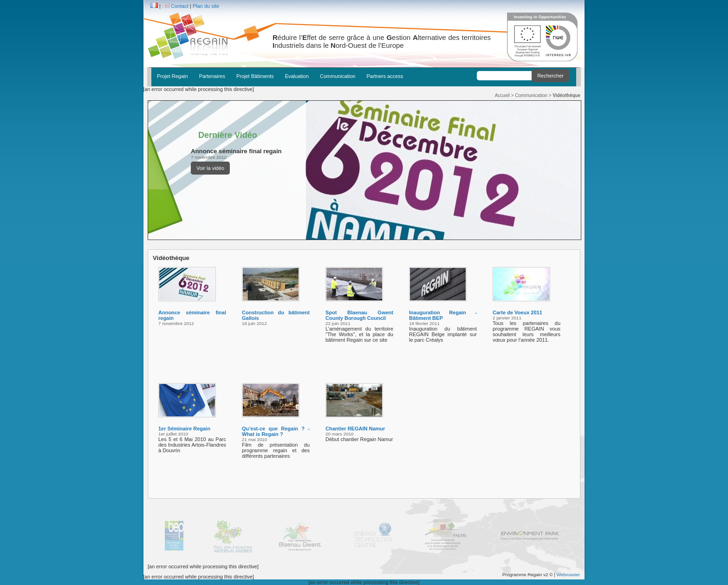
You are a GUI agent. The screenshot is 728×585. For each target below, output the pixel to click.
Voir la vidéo (210, 168)
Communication (338, 76)
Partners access (385, 76)
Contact (180, 6)
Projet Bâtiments (255, 76)
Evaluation (297, 76)
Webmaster (568, 575)
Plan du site (206, 6)
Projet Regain (172, 76)
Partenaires (212, 76)
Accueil (502, 95)
